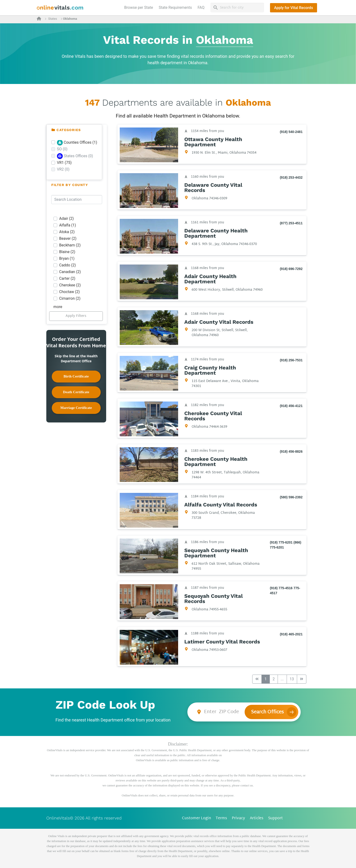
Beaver (68, 238)
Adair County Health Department (210, 279)
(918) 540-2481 (291, 132)
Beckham (70, 245)
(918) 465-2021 (291, 634)
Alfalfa (68, 225)
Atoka (67, 232)
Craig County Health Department (210, 370)
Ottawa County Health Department (213, 142)
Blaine (67, 252)
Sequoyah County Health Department (216, 553)
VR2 (63, 169)
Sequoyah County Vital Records (213, 599)
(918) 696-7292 (291, 269)
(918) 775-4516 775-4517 (285, 591)
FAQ (201, 7)
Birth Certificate (76, 376)
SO (62, 149)
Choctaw (69, 292)
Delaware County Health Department (216, 233)
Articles (257, 818)
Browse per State (140, 7)
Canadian (70, 272)
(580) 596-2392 (291, 497)
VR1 (64, 163)
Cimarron (70, 298)
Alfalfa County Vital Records (221, 505)
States (53, 19)
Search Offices (267, 712)
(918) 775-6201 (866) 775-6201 (285, 545)
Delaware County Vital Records (213, 188)
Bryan (67, 258)
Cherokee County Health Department (216, 462)
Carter (67, 278)
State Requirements (175, 7)
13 (292, 679)
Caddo (67, 265)
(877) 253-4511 (291, 223)
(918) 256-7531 (291, 360)
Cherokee (70, 285)
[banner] (60, 8)
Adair (66, 218)
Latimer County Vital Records (222, 642)
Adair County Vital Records (219, 322)
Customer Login (197, 818)
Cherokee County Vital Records (213, 416)
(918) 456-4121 (291, 406)
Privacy (238, 818)
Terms (221, 818)
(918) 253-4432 (291, 177)
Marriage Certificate (76, 408)
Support (275, 818)
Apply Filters (76, 316)
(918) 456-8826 (291, 451)
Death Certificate (76, 392)
